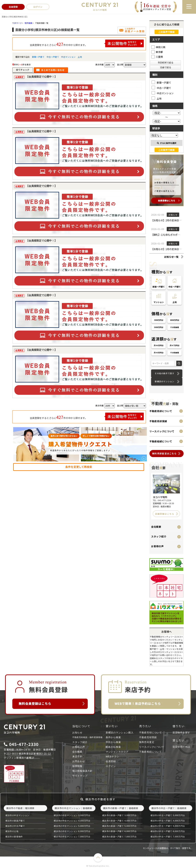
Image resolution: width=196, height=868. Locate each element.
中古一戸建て (53, 57)
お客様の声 (157, 546)
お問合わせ (79, 761)
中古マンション (68, 57)
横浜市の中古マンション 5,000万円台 (72, 826)
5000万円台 (159, 327)
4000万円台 (175, 320)
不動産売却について (161, 411)
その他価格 (175, 327)
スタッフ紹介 (159, 536)
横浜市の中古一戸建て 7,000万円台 (168, 837)
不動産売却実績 (158, 421)
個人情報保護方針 (82, 771)
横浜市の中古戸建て (15, 826)
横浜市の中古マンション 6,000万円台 (72, 831)
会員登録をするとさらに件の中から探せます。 (87, 43)
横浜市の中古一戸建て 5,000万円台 (168, 826)
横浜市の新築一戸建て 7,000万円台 (120, 837)
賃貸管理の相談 (181, 747)
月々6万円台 (159, 345)
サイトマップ (80, 776)
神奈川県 (158, 47)
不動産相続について (161, 441)
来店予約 (77, 757)
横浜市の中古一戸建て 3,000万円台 (168, 815)
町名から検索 (113, 747)
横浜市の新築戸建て (15, 821)
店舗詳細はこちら (165, 514)
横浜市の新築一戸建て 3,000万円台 (120, 815)
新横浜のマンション (164, 381)
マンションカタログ (117, 752)
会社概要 (156, 527)
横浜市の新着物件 (14, 837)
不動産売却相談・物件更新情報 (87, 737)
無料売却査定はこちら (164, 453)
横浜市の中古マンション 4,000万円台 (72, 821)
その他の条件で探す (164, 373)
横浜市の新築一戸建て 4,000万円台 (120, 821)
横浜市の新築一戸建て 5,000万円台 (120, 826)
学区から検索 (113, 742)
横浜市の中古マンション (17, 815)
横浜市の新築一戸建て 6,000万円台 (120, 831)
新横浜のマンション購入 (120, 733)
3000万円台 (159, 320)
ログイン (111, 766)
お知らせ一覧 (171, 257)
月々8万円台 (159, 353)
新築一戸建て (38, 57)
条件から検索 (113, 737)
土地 (80, 57)
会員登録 (111, 761)
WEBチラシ (112, 757)
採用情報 (77, 766)
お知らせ (77, 733)
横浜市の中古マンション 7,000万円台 (72, 837)
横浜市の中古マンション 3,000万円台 (72, 815)
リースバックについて (162, 431)
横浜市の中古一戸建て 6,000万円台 (168, 831)
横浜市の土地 (12, 831)
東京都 (157, 52)
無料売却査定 (147, 742)
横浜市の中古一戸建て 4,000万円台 (168, 821)
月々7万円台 (175, 345)
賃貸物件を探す (181, 733)
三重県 (157, 57)
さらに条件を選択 (167, 143)
